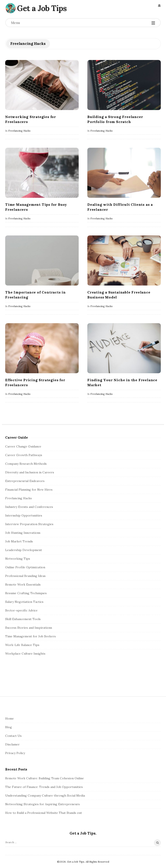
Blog (9, 727)
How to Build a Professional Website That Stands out (44, 813)
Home (10, 718)
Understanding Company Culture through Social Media (45, 796)
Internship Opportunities (24, 515)
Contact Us (13, 736)
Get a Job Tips (42, 8)
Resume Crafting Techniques (26, 593)
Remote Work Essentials (23, 584)
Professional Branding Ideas (25, 576)
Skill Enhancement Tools (23, 619)
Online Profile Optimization (25, 567)
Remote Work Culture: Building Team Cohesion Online (45, 778)
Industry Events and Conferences (29, 507)
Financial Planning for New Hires (29, 490)
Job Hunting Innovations (23, 533)
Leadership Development (24, 550)
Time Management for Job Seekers (30, 636)
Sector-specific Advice (21, 610)
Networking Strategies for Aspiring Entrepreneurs (42, 804)
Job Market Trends (19, 541)
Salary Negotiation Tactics (24, 602)
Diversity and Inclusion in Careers (30, 472)
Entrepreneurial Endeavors (25, 481)
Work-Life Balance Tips (22, 645)
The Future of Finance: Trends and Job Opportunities (44, 787)
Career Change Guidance (23, 446)
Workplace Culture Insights (25, 654)
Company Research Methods (26, 464)
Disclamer (12, 744)
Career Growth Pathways (24, 455)
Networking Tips (18, 559)
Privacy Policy (15, 753)
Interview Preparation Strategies (29, 524)
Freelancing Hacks (19, 131)
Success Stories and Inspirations (29, 628)
